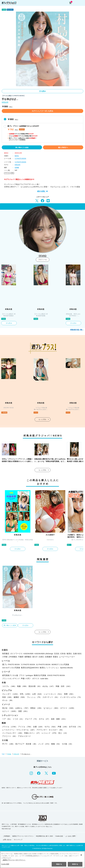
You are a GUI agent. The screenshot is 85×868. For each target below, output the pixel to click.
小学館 (5, 657)
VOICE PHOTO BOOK (56, 675)
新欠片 (35, 657)
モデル (51, 727)
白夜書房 (48, 657)
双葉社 (55, 657)
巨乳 (12, 173)
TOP (3, 754)
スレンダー (11, 694)
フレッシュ (34, 697)
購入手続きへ (63, 147)
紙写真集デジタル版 (10, 675)
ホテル (44, 719)
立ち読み (42, 91)
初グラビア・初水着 (26, 744)
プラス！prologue (26, 675)
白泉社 (41, 657)
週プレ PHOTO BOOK (11, 664)
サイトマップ (18, 840)
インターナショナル (71, 697)
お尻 (38, 694)
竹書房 (21, 657)
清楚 (23, 711)
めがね (49, 686)
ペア (7, 719)
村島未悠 (5, 102)
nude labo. (44, 679)
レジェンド (50, 733)
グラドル (7, 173)
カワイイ (68, 708)
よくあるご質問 (70, 836)
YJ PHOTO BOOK (20, 159)
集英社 (17, 156)
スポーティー (51, 697)
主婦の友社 (77, 654)
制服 (22, 686)
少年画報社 (13, 657)
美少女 (8, 708)
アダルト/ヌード (24, 736)
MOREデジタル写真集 (60, 664)
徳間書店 (28, 657)
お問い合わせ (7, 840)
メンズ (44, 744)
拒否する (75, 864)
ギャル (8, 700)
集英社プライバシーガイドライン (23, 836)
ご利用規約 (6, 836)
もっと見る (42, 419)
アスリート (10, 736)
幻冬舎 (63, 654)
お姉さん (22, 708)
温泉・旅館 (59, 719)
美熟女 (36, 708)
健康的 (20, 697)
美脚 (69, 694)
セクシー (10, 711)
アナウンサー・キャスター (50, 730)
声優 (63, 727)
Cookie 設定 (59, 836)
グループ (31, 719)
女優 (38, 727)
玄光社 (57, 654)
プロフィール (42, 260)
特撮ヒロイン (32, 733)
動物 (56, 744)
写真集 (9, 754)
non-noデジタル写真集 (11, 668)
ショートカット (53, 694)
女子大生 (76, 727)
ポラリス (36, 679)
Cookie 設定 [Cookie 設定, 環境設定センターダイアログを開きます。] (5, 864)
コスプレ (9, 686)
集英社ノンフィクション (49, 668)
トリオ (18, 719)
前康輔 (17, 168)
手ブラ (8, 744)
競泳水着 (35, 686)
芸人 (63, 733)
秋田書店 (6, 654)
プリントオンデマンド (11, 679)
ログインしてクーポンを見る (42, 111)
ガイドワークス (16, 654)
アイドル (25, 727)
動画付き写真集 (40, 675)
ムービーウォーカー (67, 657)
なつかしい (51, 708)
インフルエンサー (13, 733)
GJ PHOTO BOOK (43, 664)
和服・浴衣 (64, 686)
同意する (59, 864)
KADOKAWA (29, 654)
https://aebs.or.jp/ (6, 829)
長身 (7, 697)
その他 (67, 744)
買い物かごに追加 (22, 147)
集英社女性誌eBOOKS (30, 668)
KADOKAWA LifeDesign (44, 654)
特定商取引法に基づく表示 (44, 836)
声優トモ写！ (26, 679)
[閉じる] (81, 855)
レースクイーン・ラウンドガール (19, 730)
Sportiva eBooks (66, 668)
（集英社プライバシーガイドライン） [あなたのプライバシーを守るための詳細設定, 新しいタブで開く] (14, 860)
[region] (42, 860)
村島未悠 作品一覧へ (77, 330)
